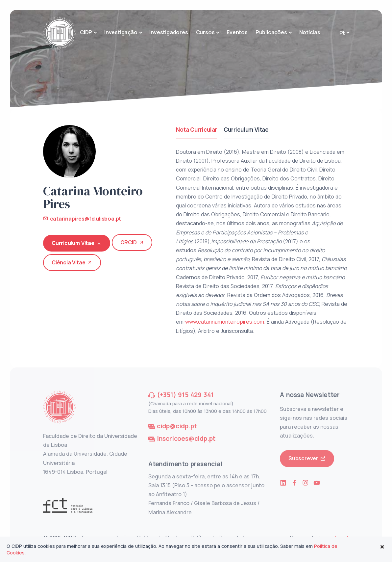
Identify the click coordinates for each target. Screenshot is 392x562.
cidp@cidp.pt (177, 426)
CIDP (86, 32)
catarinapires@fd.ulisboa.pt (82, 219)
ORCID (132, 242)
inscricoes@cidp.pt (186, 439)
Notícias (310, 32)
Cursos (205, 32)
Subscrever (307, 458)
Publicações (271, 32)
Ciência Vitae (72, 263)
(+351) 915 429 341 (185, 395)
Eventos (237, 32)
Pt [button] (342, 33)
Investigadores (169, 32)
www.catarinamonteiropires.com (225, 322)
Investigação (121, 32)
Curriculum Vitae (77, 243)
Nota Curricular (196, 130)
